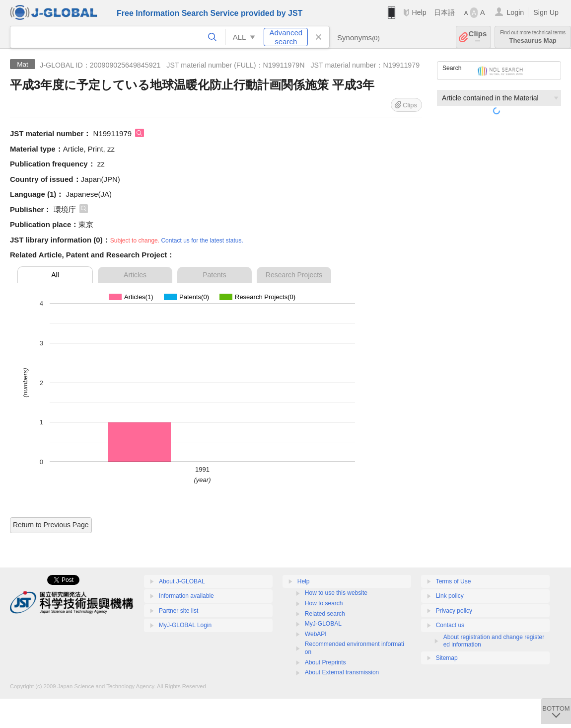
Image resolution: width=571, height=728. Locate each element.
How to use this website (336, 593)
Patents (214, 275)
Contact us (450, 625)
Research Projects (294, 275)
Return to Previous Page (51, 525)
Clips (478, 37)
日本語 (444, 12)
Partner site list (178, 611)
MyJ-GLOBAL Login (185, 625)
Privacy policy (454, 611)
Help (419, 12)
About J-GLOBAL (182, 581)
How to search (324, 603)
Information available (186, 596)
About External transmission (342, 672)
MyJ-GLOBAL (323, 624)
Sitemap (447, 658)
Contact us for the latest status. (202, 241)
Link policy (450, 596)
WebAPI (316, 634)
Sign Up (546, 12)
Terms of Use (454, 581)
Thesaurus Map (533, 37)
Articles (135, 275)
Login (515, 12)
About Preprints (325, 662)
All (55, 275)
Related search (325, 614)
